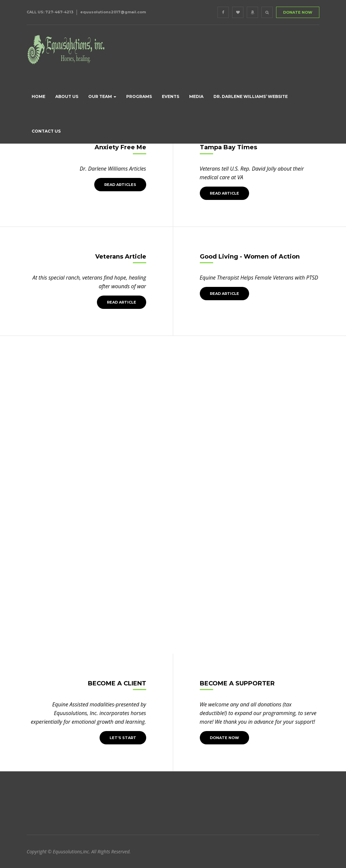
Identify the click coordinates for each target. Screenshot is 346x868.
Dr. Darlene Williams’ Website (251, 96)
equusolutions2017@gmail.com (113, 12)
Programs (139, 96)
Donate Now (224, 738)
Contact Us (46, 131)
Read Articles (120, 185)
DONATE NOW (298, 12)
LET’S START (123, 738)
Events (171, 96)
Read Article (224, 193)
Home (38, 96)
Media (196, 96)
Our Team (102, 96)
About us (67, 96)
